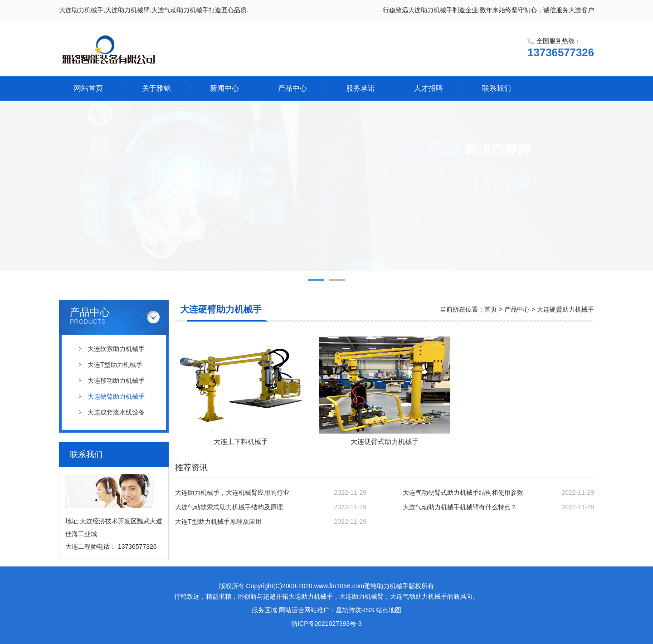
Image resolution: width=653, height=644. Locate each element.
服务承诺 (361, 88)
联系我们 (497, 88)
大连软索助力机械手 (116, 349)
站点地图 (389, 610)
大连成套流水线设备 (116, 412)
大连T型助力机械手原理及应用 (218, 522)
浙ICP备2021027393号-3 (326, 624)
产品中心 (292, 88)
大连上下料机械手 (241, 442)
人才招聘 (429, 88)
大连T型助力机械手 (115, 365)
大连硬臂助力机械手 (116, 396)
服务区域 (264, 610)
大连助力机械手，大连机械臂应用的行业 (232, 493)
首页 (491, 309)
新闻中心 (224, 88)
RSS (368, 610)
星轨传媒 (349, 610)
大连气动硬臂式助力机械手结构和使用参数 (463, 493)
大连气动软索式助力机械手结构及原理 (229, 507)
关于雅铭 (156, 88)
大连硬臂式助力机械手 (385, 442)
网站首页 (88, 88)
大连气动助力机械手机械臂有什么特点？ (460, 507)
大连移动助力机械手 (116, 381)
